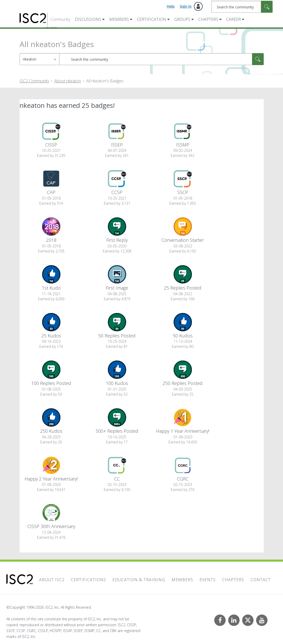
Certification (152, 19)
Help (171, 6)
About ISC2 (52, 580)
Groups (182, 19)
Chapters (208, 19)
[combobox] (242, 7)
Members (119, 19)
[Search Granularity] (39, 59)
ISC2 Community (34, 81)
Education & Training (139, 580)
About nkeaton (68, 81)
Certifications (88, 580)
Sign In (186, 6)
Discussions (88, 19)
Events (208, 580)
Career (234, 19)
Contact (261, 580)
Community (60, 19)
